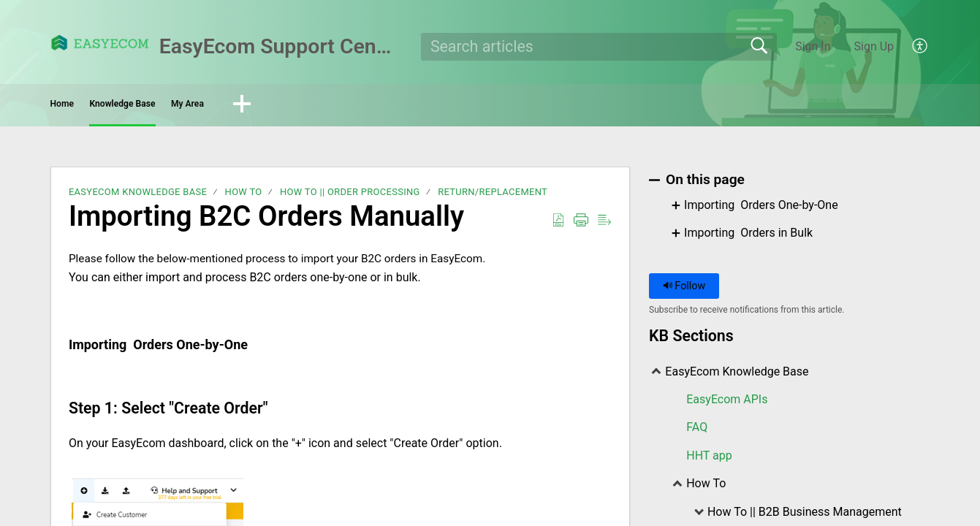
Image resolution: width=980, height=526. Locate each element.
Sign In (813, 46)
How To (244, 197)
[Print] (581, 225)
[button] (395, 107)
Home (92, 106)
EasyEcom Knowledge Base (138, 197)
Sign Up (874, 46)
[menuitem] (912, 47)
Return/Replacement (493, 197)
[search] (599, 47)
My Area (318, 106)
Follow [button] (684, 290)
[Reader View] (604, 225)
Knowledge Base (202, 106)
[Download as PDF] (558, 225)
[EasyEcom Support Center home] (100, 43)
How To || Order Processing (350, 197)
